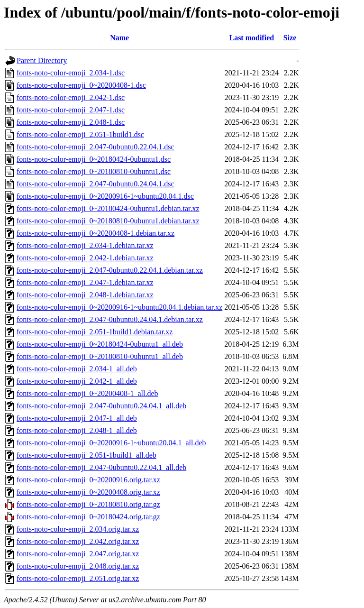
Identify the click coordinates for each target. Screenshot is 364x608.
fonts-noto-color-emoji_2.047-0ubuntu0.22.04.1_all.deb (101, 467)
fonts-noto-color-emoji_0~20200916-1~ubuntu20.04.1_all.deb (111, 443)
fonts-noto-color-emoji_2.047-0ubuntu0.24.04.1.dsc (96, 184)
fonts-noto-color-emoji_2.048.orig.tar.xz (78, 566)
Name (119, 38)
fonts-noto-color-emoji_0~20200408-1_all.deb (87, 393)
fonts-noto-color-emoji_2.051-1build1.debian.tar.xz (95, 332)
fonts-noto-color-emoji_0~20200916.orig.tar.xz (88, 480)
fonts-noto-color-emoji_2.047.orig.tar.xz (78, 554)
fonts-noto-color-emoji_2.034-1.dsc (71, 73)
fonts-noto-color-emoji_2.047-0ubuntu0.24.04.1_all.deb (101, 406)
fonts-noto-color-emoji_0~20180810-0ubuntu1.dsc (94, 171)
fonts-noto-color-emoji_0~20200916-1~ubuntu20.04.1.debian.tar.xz (119, 307)
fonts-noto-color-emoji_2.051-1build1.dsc (80, 134)
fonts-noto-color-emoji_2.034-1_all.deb (77, 369)
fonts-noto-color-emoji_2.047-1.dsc (71, 110)
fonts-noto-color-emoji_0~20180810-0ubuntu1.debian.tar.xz (108, 221)
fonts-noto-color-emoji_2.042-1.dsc (71, 97)
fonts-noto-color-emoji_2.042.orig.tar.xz (78, 541)
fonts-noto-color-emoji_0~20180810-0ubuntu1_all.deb (100, 356)
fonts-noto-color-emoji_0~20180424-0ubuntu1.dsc (94, 159)
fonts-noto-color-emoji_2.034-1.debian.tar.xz (85, 245)
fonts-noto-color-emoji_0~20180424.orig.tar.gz (88, 517)
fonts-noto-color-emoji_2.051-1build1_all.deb (86, 455)
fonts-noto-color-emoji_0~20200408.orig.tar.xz (88, 492)
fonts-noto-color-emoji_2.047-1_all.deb (77, 418)
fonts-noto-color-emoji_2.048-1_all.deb (77, 430)
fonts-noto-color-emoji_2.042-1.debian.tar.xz (85, 258)
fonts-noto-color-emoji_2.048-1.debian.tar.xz (85, 295)
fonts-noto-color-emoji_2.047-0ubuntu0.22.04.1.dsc (96, 147)
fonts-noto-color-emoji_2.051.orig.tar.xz (78, 578)
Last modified (251, 38)
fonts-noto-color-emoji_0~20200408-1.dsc (81, 85)
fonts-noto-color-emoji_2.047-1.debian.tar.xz (85, 282)
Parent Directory (42, 60)
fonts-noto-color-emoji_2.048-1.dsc (71, 122)
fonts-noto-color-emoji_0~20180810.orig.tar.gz (88, 504)
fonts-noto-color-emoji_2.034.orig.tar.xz (78, 529)
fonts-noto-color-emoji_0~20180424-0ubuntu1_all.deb (100, 344)
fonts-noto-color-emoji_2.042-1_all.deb (77, 381)
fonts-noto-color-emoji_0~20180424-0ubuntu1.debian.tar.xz (108, 208)
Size (290, 38)
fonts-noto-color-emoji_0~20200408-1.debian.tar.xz (96, 233)
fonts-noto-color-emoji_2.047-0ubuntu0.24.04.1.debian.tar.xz (110, 319)
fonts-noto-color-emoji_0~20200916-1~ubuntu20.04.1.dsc (105, 196)
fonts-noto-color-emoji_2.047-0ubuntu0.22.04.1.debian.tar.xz (110, 270)
